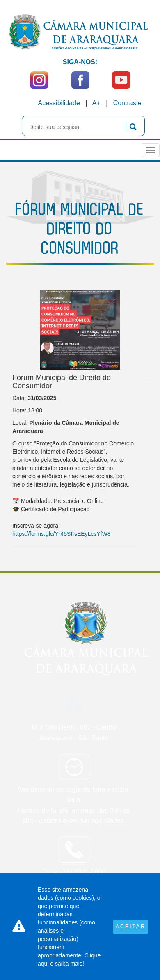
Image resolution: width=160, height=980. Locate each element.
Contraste (127, 103)
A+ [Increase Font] (96, 103)
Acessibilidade (59, 103)
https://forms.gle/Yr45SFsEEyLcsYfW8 (62, 534)
